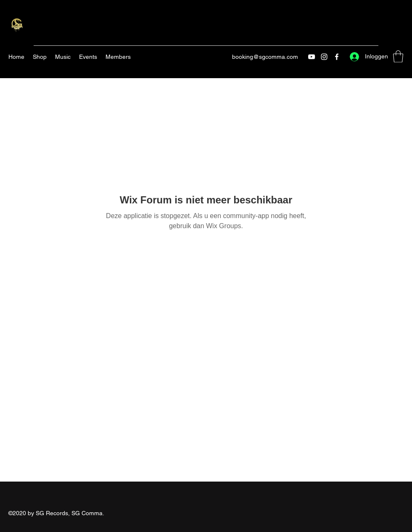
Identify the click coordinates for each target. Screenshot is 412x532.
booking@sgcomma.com (265, 57)
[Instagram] (324, 57)
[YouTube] (312, 57)
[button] (398, 57)
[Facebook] (337, 57)
